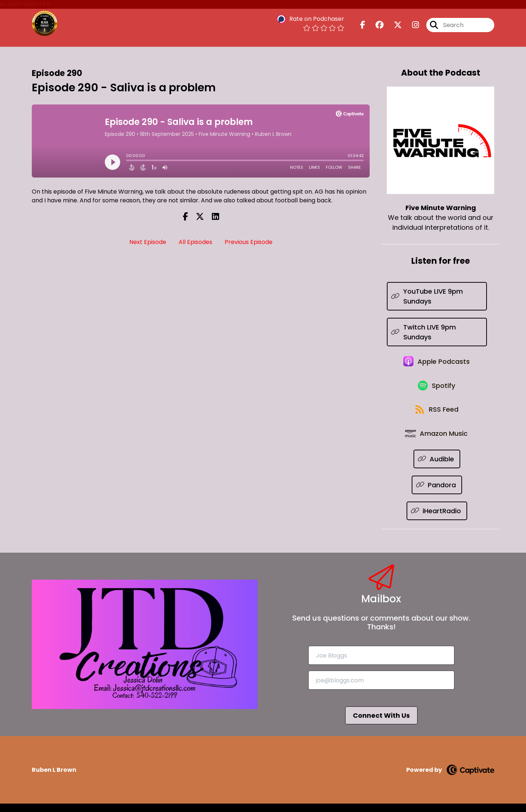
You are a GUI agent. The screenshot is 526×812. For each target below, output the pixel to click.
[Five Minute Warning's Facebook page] (363, 25)
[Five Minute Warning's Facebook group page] (375, 25)
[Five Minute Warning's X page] (393, 25)
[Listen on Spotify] (437, 389)
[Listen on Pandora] (437, 493)
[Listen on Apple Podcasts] (437, 363)
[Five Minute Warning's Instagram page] (411, 25)
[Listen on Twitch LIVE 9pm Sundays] (437, 332)
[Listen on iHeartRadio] (437, 519)
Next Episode (148, 242)
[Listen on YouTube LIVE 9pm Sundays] (437, 296)
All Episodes (195, 242)
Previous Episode (249, 242)
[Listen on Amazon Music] (437, 441)
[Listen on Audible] (437, 467)
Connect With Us (381, 724)
